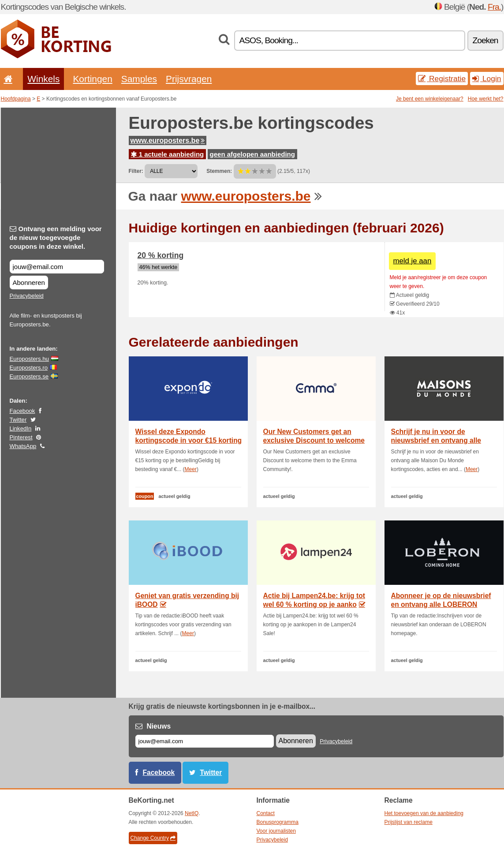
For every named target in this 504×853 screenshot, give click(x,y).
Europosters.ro (29, 368)
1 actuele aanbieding (168, 154)
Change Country (153, 838)
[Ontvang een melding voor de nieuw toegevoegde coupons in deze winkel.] (57, 267)
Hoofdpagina (16, 99)
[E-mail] (205, 741)
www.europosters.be (168, 140)
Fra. (494, 7)
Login (487, 79)
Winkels (43, 79)
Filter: (136, 171)
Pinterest (21, 437)
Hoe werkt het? (486, 99)
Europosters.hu (29, 359)
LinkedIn (21, 428)
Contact (266, 813)
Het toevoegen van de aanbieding (424, 813)
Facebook (22, 411)
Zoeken (485, 40)
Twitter (18, 420)
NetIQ (192, 813)
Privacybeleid (27, 296)
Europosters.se (29, 376)
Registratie (442, 79)
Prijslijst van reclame (409, 822)
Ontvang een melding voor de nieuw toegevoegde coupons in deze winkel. (56, 238)
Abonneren (29, 282)
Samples (139, 79)
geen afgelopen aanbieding (252, 154)
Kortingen (92, 79)
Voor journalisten (276, 831)
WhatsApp (23, 446)
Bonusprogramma (278, 822)
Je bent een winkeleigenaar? (430, 99)
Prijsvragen (189, 79)
